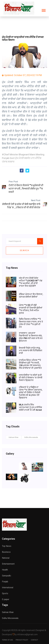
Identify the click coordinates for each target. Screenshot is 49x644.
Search (25, 250)
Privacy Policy (22, 640)
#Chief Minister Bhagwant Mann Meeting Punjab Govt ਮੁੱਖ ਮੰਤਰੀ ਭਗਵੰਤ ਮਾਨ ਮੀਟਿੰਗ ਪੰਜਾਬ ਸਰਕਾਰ (23, 158)
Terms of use (7, 640)
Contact (34, 640)
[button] (43, 10)
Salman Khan (14, 437)
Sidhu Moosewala (31, 437)
